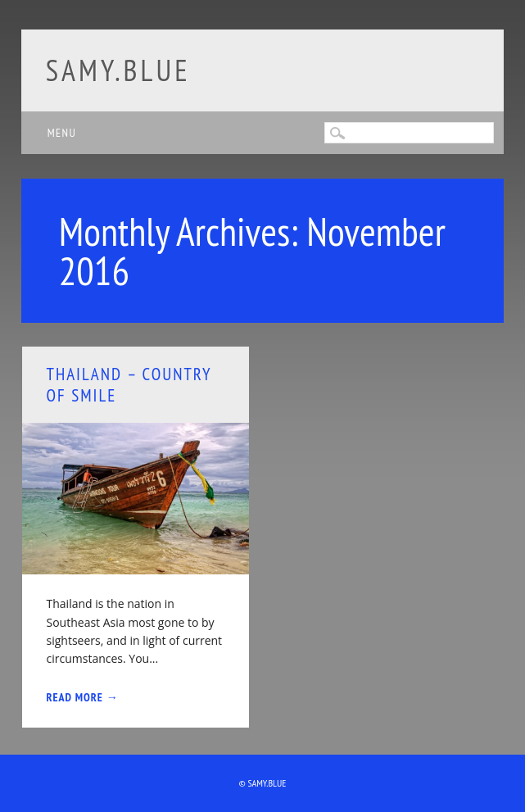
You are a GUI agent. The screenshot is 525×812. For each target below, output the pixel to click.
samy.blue (118, 70)
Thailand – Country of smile (129, 384)
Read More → (83, 697)
